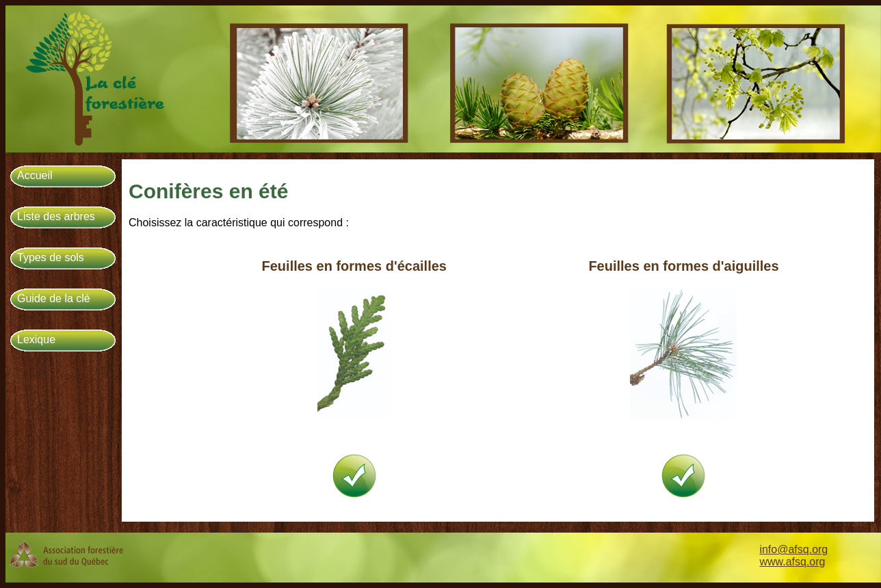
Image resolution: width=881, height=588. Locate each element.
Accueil (35, 175)
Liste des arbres (56, 216)
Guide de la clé (54, 298)
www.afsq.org (792, 562)
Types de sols (51, 257)
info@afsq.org (793, 549)
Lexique (36, 339)
